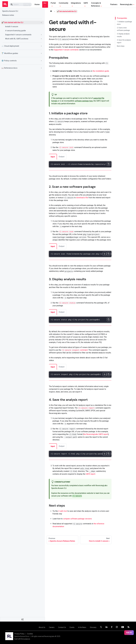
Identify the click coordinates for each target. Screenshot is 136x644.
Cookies (30, 634)
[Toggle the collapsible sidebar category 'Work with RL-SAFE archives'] (41, 39)
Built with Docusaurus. (22, 639)
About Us (42, 627)
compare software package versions (77, 519)
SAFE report (91, 474)
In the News (82, 627)
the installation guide (101, 71)
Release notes (8, 15)
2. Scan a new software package (123, 29)
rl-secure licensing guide (15, 31)
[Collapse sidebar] (22, 619)
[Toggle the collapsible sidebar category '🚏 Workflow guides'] (41, 53)
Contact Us (62, 627)
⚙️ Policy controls (9, 61)
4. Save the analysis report (124, 41)
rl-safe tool (63, 511)
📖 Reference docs (9, 68)
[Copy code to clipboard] (109, 164)
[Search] (21, 5)
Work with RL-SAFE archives (17, 39)
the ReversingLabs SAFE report (96, 434)
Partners (114, 4)
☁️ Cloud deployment (10, 46)
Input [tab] (53, 157)
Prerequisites (122, 18)
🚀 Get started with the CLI (12, 22)
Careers (52, 627)
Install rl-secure (12, 27)
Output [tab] (62, 157)
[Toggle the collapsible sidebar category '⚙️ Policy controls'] (41, 61)
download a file (82, 198)
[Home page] (51, 11)
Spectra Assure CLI (10, 11)
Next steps (121, 46)
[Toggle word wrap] (105, 254)
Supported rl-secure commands (18, 35)
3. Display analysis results (123, 35)
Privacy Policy (19, 634)
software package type (84, 101)
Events (72, 627)
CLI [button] (45, 3)
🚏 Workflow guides (10, 53)
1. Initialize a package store (124, 23)
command (75, 350)
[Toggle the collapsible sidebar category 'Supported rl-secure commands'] (41, 35)
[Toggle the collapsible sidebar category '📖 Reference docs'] (41, 68)
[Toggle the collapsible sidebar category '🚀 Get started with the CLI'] (41, 23)
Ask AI (129, 633)
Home (37, 4)
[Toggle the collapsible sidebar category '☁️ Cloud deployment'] (41, 46)
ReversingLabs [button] (126, 4)
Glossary (93, 627)
